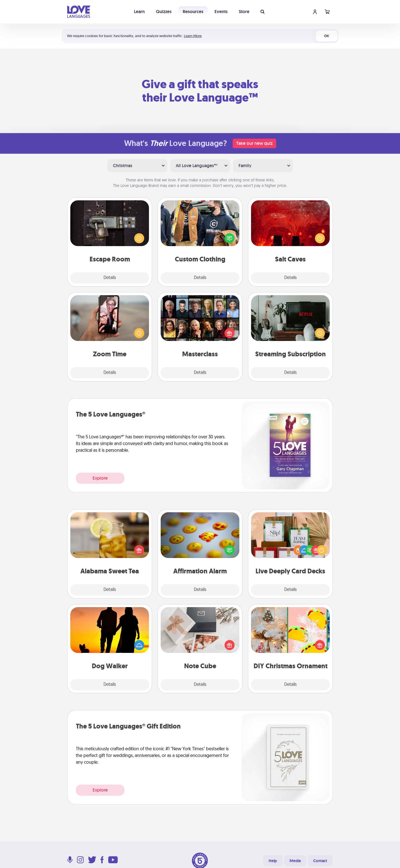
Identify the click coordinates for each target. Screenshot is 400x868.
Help (273, 861)
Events (221, 12)
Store (244, 12)
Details (110, 278)
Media (295, 861)
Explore (100, 478)
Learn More (193, 36)
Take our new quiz (254, 143)
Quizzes (164, 12)
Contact (320, 861)
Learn (139, 12)
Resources (193, 12)
